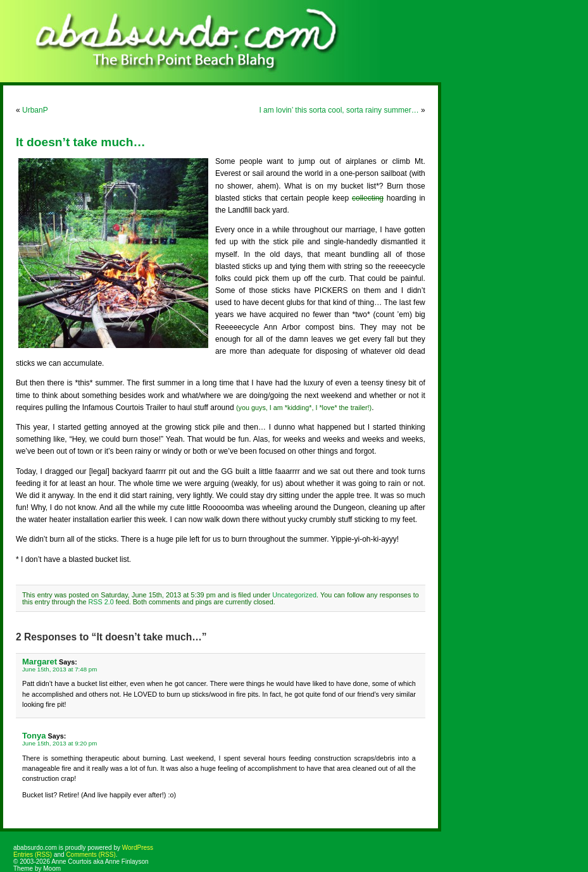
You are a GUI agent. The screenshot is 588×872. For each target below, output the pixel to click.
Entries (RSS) (33, 855)
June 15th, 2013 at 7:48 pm (59, 669)
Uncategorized (294, 595)
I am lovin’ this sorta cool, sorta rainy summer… (339, 110)
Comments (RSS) (91, 855)
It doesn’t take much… (81, 142)
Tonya (34, 736)
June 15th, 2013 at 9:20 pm (59, 743)
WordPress (138, 848)
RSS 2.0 (101, 602)
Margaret (40, 662)
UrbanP (35, 110)
